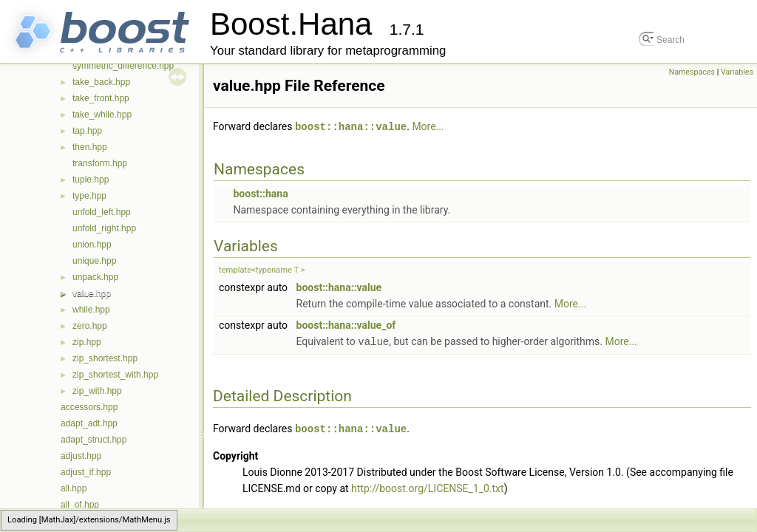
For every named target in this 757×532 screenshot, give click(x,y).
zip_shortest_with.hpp (115, 375)
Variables (737, 72)
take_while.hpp (102, 115)
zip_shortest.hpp (105, 358)
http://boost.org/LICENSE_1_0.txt (428, 486)
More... (428, 126)
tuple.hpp (91, 180)
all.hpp (74, 488)
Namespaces (692, 72)
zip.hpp (87, 342)
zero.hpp (90, 326)
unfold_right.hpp (104, 228)
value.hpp (92, 293)
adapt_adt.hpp (89, 423)
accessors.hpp (89, 407)
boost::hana (260, 193)
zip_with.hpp (97, 391)
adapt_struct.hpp (94, 440)
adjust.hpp (81, 456)
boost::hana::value (351, 126)
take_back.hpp (101, 82)
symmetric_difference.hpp (123, 66)
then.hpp (90, 147)
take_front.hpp (101, 98)
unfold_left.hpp (102, 212)
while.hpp (91, 310)
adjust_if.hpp (86, 472)
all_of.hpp (80, 505)
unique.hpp (94, 261)
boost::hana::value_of (346, 324)
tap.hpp (87, 131)
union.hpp (92, 245)
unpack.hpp (95, 277)
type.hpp (89, 196)
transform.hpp (100, 163)
